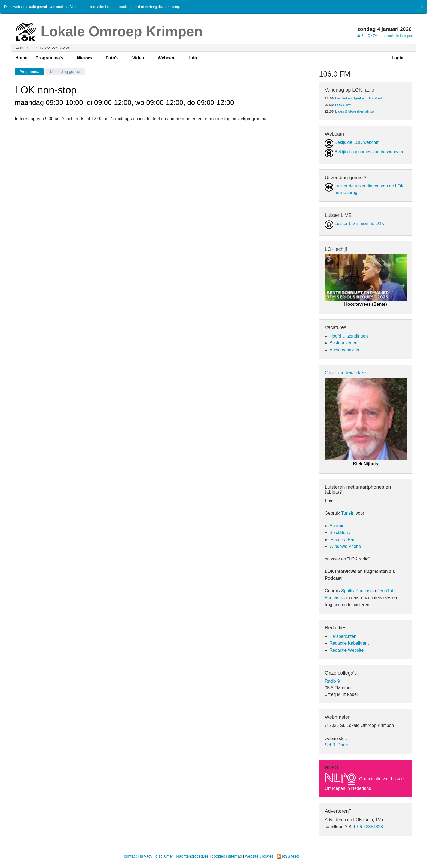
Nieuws (84, 58)
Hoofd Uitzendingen (349, 336)
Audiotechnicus (344, 350)
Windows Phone (345, 546)
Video (138, 58)
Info (193, 58)
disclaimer (164, 856)
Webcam (167, 58)
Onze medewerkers (346, 373)
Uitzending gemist (65, 72)
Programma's (50, 58)
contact (130, 856)
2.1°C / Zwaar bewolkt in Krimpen (385, 36)
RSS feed (291, 856)
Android (337, 526)
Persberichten (343, 636)
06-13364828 (370, 827)
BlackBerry (340, 532)
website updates (259, 856)
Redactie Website (347, 650)
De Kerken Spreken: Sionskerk (359, 98)
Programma (29, 72)
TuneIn (348, 513)
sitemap (235, 856)
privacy (146, 856)
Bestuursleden (343, 343)
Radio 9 (332, 681)
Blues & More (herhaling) (355, 111)
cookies (219, 856)
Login (398, 58)
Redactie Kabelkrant (349, 643)
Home (21, 58)
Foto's (112, 58)
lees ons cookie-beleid (123, 7)
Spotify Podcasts (357, 591)
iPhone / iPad (342, 540)
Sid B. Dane (336, 745)
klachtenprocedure (192, 856)
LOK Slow (343, 105)
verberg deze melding (162, 7)
